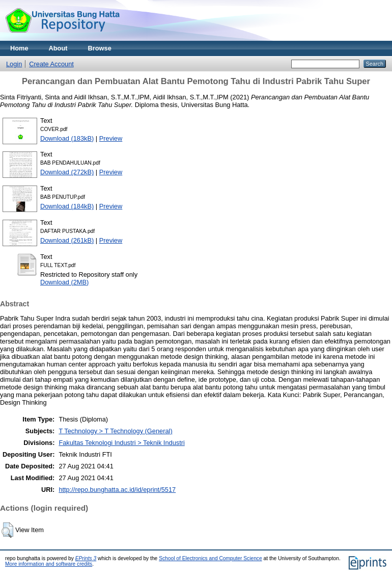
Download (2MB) (64, 282)
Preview (111, 138)
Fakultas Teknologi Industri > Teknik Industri (121, 443)
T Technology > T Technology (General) (115, 431)
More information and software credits (49, 564)
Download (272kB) (67, 172)
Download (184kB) (67, 206)
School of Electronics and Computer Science (211, 558)
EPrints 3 (86, 558)
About (58, 48)
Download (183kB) (67, 138)
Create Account (51, 64)
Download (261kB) (67, 240)
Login (14, 64)
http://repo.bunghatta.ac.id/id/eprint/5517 (117, 490)
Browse (100, 48)
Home (19, 48)
